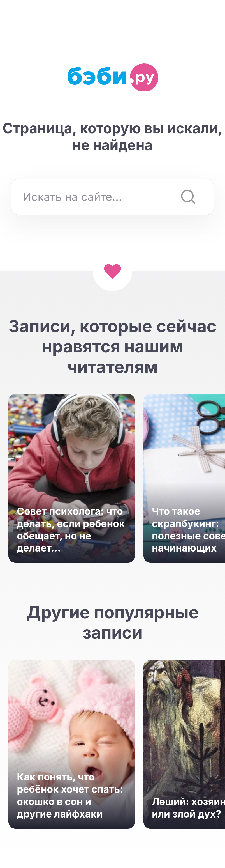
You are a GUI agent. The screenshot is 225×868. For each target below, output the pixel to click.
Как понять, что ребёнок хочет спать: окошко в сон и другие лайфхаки (70, 795)
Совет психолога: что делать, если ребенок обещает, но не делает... (71, 530)
